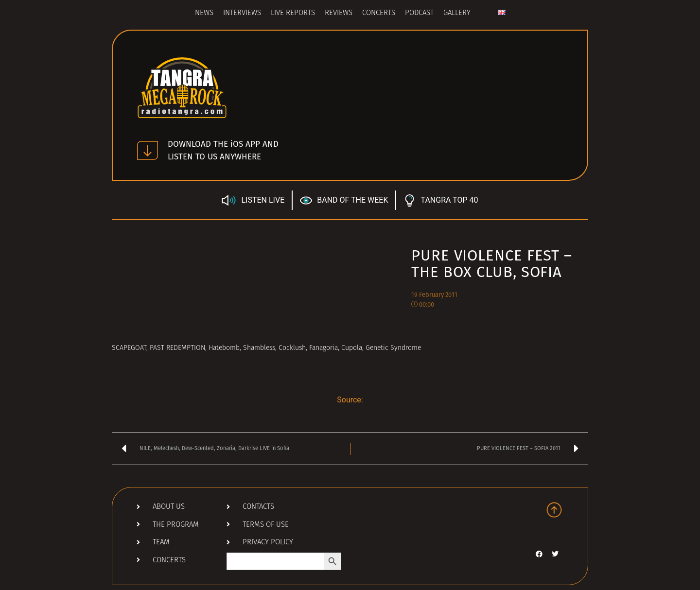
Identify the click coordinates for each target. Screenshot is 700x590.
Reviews (339, 13)
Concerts (379, 13)
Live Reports (293, 13)
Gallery (457, 13)
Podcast (419, 13)
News (204, 13)
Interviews (242, 13)
